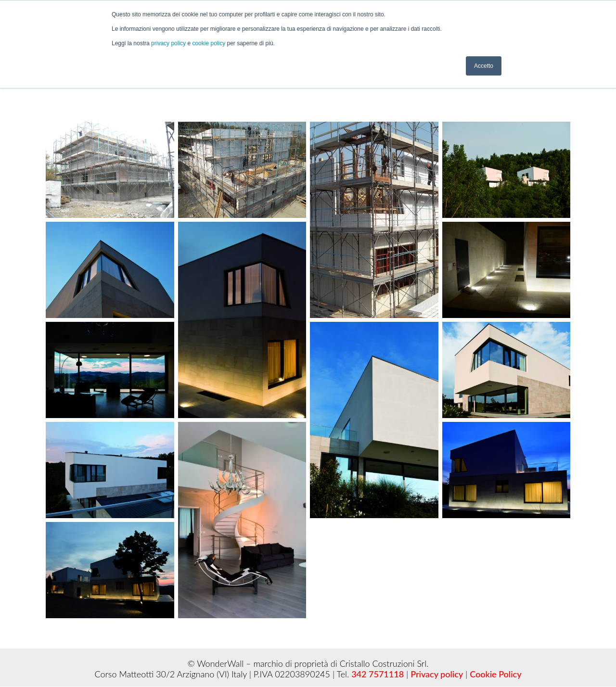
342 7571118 (378, 674)
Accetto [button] (484, 66)
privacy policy (169, 43)
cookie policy (209, 43)
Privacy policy (437, 674)
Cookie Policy (495, 674)
